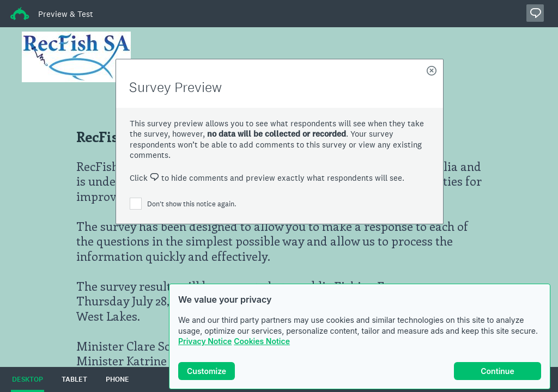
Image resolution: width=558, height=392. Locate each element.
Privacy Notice (205, 341)
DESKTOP (28, 379)
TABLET (74, 379)
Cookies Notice (262, 341)
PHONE (117, 379)
